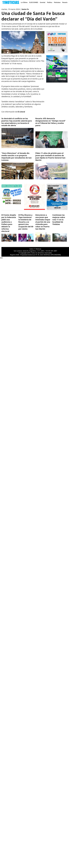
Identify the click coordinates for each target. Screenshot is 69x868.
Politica (50, 2)
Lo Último (24, 2)
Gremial (43, 2)
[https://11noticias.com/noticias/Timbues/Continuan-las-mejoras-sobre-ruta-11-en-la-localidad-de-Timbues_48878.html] (60, 228)
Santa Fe (25, 9)
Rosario (65, 2)
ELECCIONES (34, 2)
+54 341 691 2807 (51, 251)
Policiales (57, 2)
